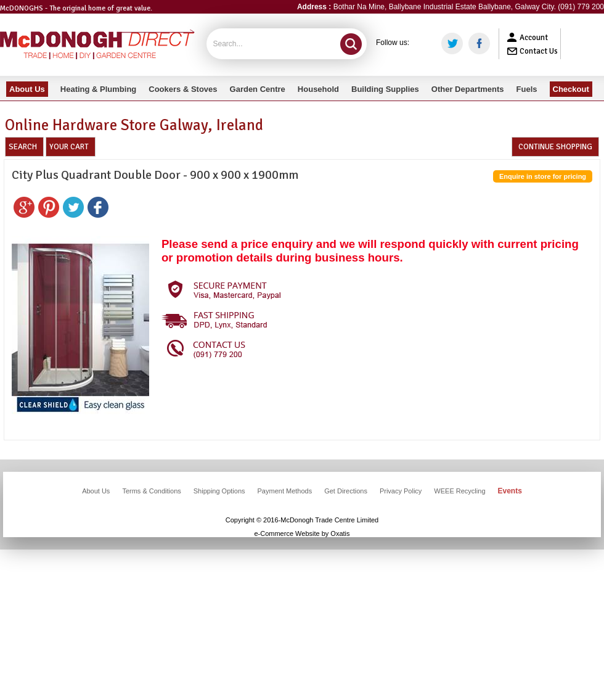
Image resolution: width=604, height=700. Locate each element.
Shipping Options (219, 491)
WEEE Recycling (459, 491)
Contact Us (539, 51)
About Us (96, 491)
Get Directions (346, 491)
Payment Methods (285, 491)
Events (510, 491)
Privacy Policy (401, 491)
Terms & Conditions (151, 491)
